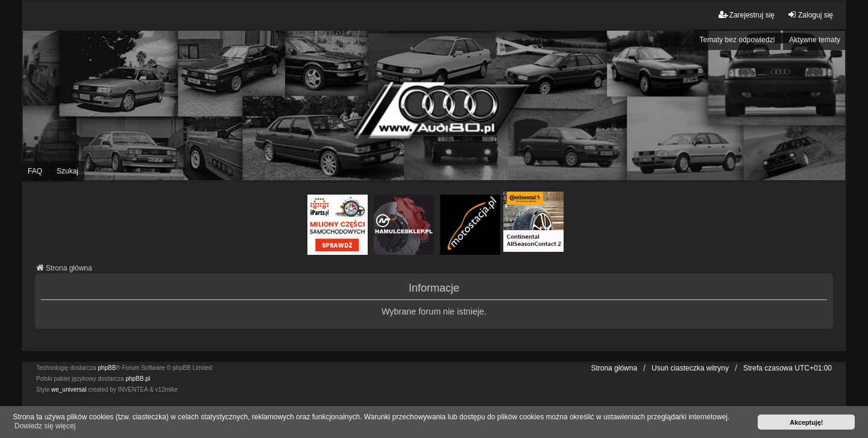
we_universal (69, 390)
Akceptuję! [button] (806, 422)
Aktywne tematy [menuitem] (815, 40)
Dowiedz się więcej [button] (45, 426)
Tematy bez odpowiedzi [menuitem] (737, 40)
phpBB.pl (138, 379)
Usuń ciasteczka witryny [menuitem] (690, 368)
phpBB (107, 368)
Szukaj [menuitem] (68, 171)
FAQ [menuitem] (35, 171)
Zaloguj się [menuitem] (810, 15)
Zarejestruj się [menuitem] (747, 15)
